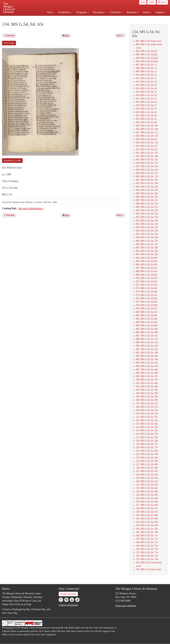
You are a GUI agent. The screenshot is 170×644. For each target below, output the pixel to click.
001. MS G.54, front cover (149, 41)
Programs (83, 12)
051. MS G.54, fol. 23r (147, 214)
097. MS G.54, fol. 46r (147, 370)
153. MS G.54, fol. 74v (147, 559)
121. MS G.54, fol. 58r (147, 451)
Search (162, 2)
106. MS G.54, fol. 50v (147, 400)
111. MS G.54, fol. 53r (147, 417)
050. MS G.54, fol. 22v (147, 210)
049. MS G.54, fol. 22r (147, 207)
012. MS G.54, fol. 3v (146, 82)
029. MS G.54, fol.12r (147, 139)
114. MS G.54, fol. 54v (147, 427)
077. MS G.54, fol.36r (147, 302)
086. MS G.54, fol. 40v (147, 332)
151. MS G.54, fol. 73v (147, 552)
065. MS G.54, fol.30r (147, 261)
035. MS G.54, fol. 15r (147, 159)
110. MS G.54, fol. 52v (147, 414)
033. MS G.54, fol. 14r (147, 153)
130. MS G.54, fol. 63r (147, 481)
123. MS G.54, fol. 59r (147, 458)
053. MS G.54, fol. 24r (147, 221)
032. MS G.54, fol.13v (147, 149)
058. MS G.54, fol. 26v (147, 237)
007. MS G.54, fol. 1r (146, 65)
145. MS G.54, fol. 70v (147, 532)
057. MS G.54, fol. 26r (147, 234)
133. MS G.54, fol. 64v (147, 492)
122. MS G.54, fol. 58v (147, 454)
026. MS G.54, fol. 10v (147, 129)
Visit (50, 12)
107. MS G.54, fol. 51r (147, 403)
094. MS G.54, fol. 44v (147, 359)
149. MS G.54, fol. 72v (147, 546)
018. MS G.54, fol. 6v (146, 102)
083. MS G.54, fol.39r (147, 322)
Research (133, 12)
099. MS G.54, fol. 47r (147, 376)
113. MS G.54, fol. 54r (147, 424)
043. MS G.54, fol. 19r (147, 187)
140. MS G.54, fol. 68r (147, 515)
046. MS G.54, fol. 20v (147, 197)
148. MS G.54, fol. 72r (147, 542)
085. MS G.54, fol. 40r (147, 329)
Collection (116, 12)
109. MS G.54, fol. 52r (147, 410)
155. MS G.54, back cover (148, 569)
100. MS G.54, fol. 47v (147, 380)
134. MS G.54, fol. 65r (147, 495)
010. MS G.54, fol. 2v (146, 75)
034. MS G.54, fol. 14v (147, 156)
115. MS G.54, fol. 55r (147, 430)
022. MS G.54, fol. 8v (146, 116)
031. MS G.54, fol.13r (147, 146)
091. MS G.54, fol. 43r (147, 349)
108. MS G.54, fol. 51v (147, 407)
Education (99, 12)
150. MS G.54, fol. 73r (147, 549)
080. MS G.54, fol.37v (147, 312)
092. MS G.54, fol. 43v (147, 353)
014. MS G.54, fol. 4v (146, 88)
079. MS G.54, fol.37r (147, 308)
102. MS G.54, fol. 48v (147, 386)
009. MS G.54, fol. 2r (146, 71)
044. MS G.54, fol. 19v (147, 190)
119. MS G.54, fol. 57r (147, 444)
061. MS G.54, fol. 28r (147, 248)
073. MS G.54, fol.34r (147, 288)
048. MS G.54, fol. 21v (147, 204)
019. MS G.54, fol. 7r (146, 105)
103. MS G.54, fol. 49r (147, 390)
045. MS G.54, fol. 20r (147, 193)
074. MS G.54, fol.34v (147, 292)
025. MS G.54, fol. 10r (147, 126)
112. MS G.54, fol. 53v (147, 420)
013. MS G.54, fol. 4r (146, 85)
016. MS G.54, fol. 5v (146, 95)
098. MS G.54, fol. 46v (147, 373)
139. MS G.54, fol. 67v (147, 512)
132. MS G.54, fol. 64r (147, 488)
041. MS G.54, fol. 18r (147, 180)
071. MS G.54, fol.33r (147, 281)
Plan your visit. (53, 18)
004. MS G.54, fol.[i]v (147, 54)
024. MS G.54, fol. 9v (146, 122)
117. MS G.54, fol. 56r (147, 437)
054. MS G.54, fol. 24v (147, 224)
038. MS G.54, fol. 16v (147, 170)
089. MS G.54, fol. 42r (147, 342)
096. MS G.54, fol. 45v (147, 366)
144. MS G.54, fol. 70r (147, 529)
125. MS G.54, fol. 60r (147, 464)
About (147, 12)
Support (161, 12)
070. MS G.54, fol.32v (147, 278)
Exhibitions (65, 12)
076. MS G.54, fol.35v (147, 298)
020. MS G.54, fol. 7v (146, 109)
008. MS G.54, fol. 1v (146, 68)
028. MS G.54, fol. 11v (147, 136)
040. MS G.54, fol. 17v (147, 176)
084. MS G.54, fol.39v (147, 325)
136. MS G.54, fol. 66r (147, 502)
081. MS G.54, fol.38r (147, 315)
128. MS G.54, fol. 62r (147, 475)
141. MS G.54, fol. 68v (147, 519)
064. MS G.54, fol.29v (147, 258)
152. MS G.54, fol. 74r (147, 556)
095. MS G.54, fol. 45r (147, 363)
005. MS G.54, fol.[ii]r (147, 58)
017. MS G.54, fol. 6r (146, 99)
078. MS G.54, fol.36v (147, 305)
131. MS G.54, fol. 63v (147, 485)
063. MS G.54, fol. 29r (147, 254)
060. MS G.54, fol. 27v (147, 244)
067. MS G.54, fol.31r (147, 268)
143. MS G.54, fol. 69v (147, 525)
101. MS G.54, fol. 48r (147, 383)
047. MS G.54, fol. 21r (147, 200)
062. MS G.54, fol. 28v (147, 251)
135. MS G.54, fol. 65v (147, 498)
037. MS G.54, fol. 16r (147, 166)
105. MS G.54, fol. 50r (147, 397)
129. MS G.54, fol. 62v (147, 478)
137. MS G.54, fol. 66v (147, 505)
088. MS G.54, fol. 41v (147, 339)
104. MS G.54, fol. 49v (147, 393)
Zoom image (9, 43)
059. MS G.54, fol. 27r (147, 241)
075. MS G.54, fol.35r (147, 295)
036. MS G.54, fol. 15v (147, 163)
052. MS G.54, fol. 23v (147, 217)
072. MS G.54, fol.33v (147, 285)
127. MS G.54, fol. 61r (147, 471)
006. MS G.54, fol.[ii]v (147, 61)
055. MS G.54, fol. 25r (147, 227)
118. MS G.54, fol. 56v (147, 441)
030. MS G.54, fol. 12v (147, 143)
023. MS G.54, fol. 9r (146, 119)
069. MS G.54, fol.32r (147, 275)
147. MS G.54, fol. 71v (147, 539)
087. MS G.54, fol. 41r (147, 336)
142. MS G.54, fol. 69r (147, 522)
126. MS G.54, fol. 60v (147, 468)
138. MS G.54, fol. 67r (147, 508)
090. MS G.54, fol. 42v (147, 346)
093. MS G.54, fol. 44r (147, 356)
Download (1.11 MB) (12, 161)
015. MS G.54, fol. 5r (146, 92)
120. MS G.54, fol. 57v (147, 447)
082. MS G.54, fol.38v (147, 319)
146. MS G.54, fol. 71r (147, 535)
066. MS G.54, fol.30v (147, 265)
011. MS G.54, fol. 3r (146, 78)
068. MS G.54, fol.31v (147, 271)
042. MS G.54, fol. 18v (147, 183)
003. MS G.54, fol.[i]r (146, 51)
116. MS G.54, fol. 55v (147, 434)
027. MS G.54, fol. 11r (147, 132)
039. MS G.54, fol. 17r (147, 173)
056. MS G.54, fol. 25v (147, 231)
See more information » (31, 208)
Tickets (152, 2)
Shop (143, 2)
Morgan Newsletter (68, 594)
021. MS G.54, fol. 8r (146, 112)
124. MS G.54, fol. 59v (147, 461)
